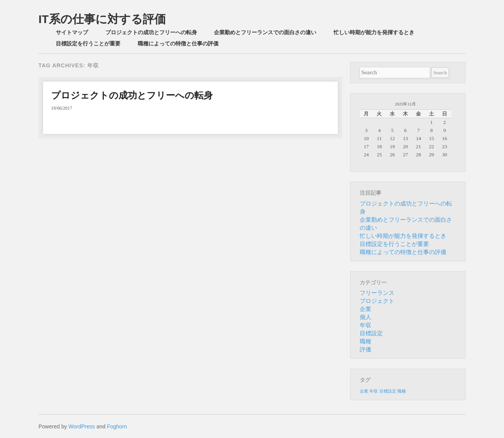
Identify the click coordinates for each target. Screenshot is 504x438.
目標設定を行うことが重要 (88, 43)
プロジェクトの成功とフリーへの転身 (151, 32)
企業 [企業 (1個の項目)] (364, 391)
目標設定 (371, 333)
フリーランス (377, 293)
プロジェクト (377, 301)
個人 (365, 317)
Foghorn (117, 426)
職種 (365, 341)
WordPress (82, 426)
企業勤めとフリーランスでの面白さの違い (265, 32)
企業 (365, 309)
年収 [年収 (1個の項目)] (374, 391)
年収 (365, 325)
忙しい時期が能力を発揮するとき (374, 32)
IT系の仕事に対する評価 (102, 19)
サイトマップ (72, 32)
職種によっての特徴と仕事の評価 (178, 43)
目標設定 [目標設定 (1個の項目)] (388, 391)
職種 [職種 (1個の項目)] (402, 391)
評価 (365, 349)
